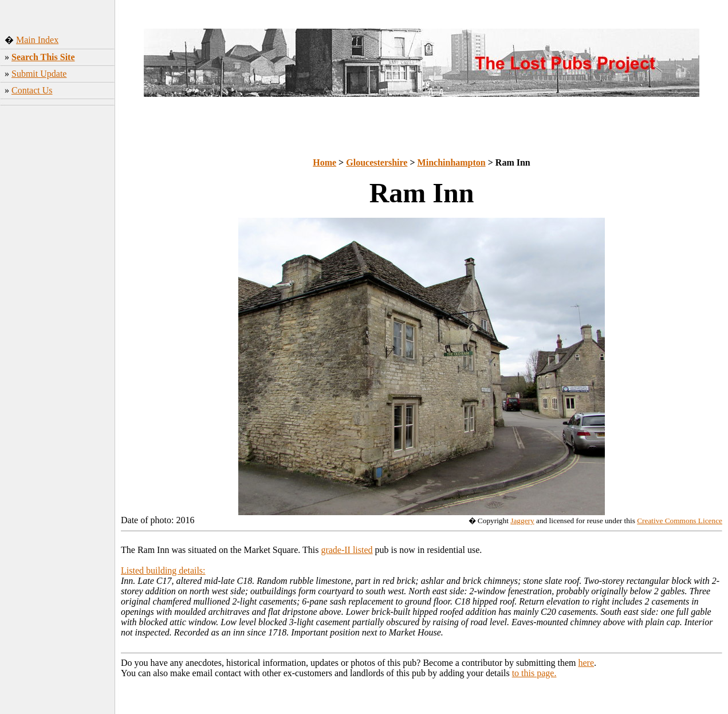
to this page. (534, 673)
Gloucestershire (377, 162)
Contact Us (32, 90)
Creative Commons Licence (680, 521)
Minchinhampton (452, 162)
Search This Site (43, 57)
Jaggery (522, 521)
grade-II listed (347, 550)
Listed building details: (163, 570)
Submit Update (39, 74)
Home (324, 162)
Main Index (37, 40)
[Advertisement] (58, 289)
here (587, 663)
